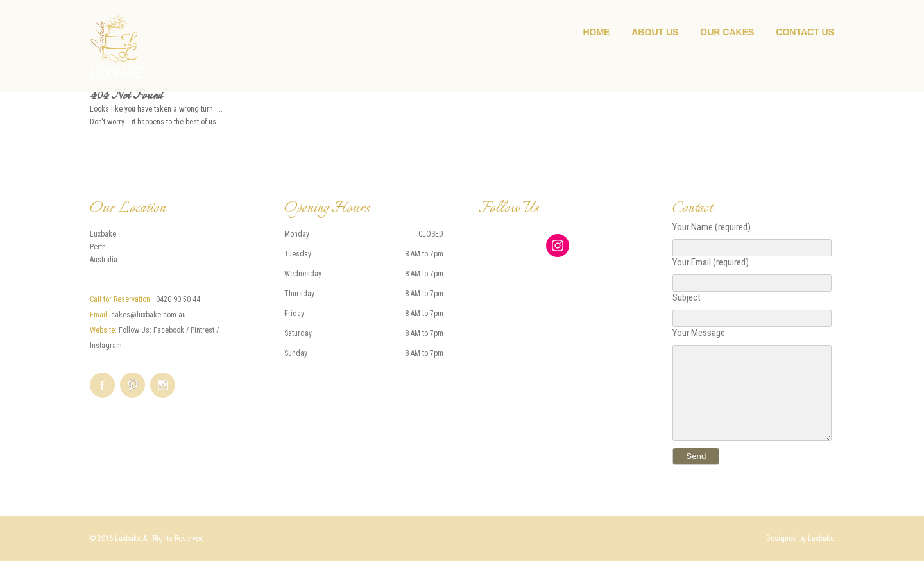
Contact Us (805, 32)
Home (596, 32)
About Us (655, 32)
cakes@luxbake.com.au (149, 315)
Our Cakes (727, 32)
